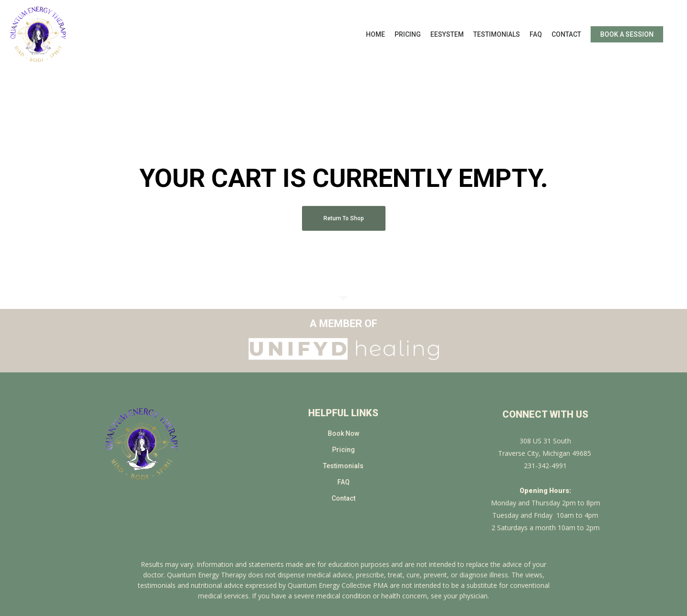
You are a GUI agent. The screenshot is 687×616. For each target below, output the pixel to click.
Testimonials (343, 466)
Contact (343, 498)
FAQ (343, 482)
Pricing (343, 450)
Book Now (343, 433)
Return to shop (344, 218)
